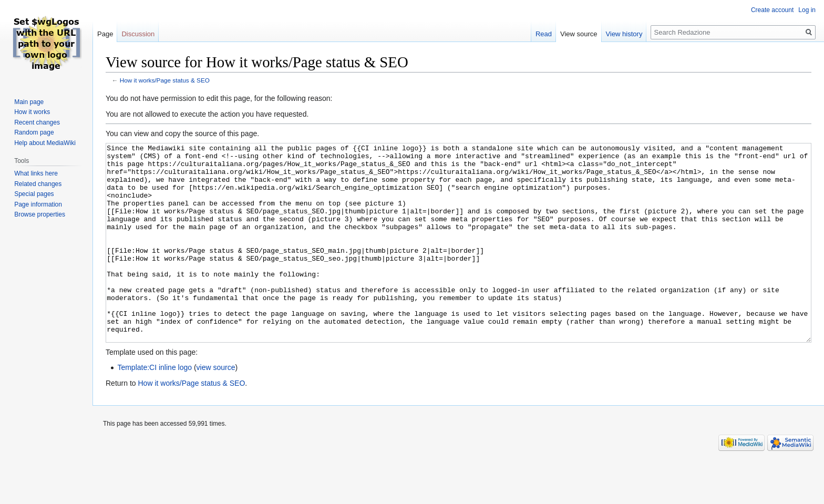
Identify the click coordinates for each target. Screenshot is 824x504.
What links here (36, 173)
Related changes (38, 184)
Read (544, 34)
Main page (29, 102)
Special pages (34, 194)
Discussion (138, 34)
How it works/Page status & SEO (165, 80)
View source (579, 34)
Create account (772, 10)
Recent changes (37, 122)
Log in (807, 10)
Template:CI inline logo (154, 407)
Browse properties (40, 214)
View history (624, 34)
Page (105, 34)
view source (216, 407)
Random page (34, 132)
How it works (32, 112)
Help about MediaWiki (45, 143)
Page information (38, 204)
